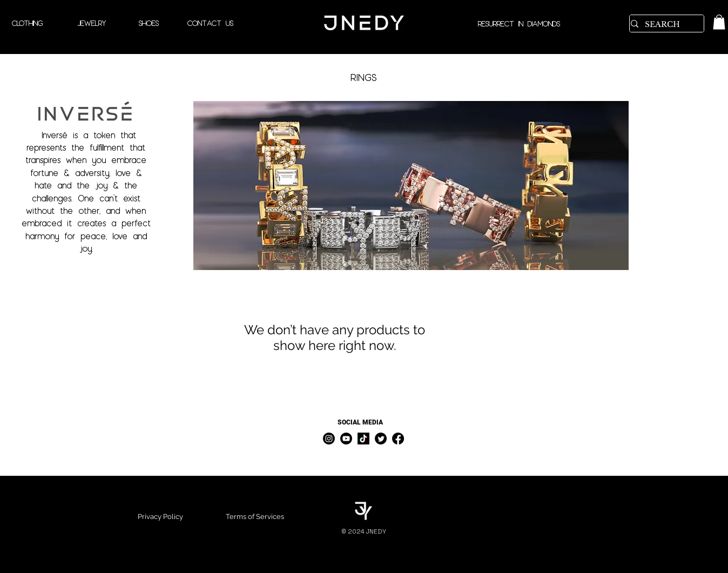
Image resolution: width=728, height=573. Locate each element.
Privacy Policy (160, 517)
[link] (719, 22)
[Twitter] (381, 439)
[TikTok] (363, 439)
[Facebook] (398, 439)
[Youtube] (346, 439)
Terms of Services (255, 517)
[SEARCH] (663, 25)
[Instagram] (329, 439)
